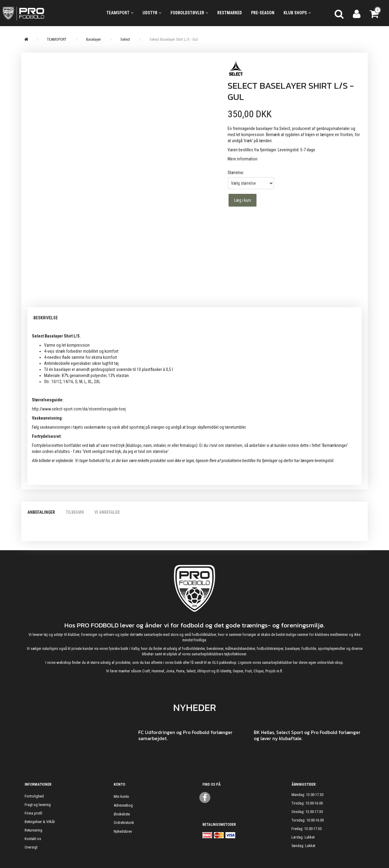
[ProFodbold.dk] (49, 13)
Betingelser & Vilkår (40, 822)
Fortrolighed (34, 796)
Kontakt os (33, 839)
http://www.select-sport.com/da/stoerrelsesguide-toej (79, 409)
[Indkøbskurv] (375, 13)
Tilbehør (75, 512)
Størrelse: (236, 173)
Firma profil (33, 813)
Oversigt (31, 847)
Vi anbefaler (107, 512)
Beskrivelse (46, 318)
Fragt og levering (38, 805)
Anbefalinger (41, 512)
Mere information (243, 159)
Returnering (33, 830)
